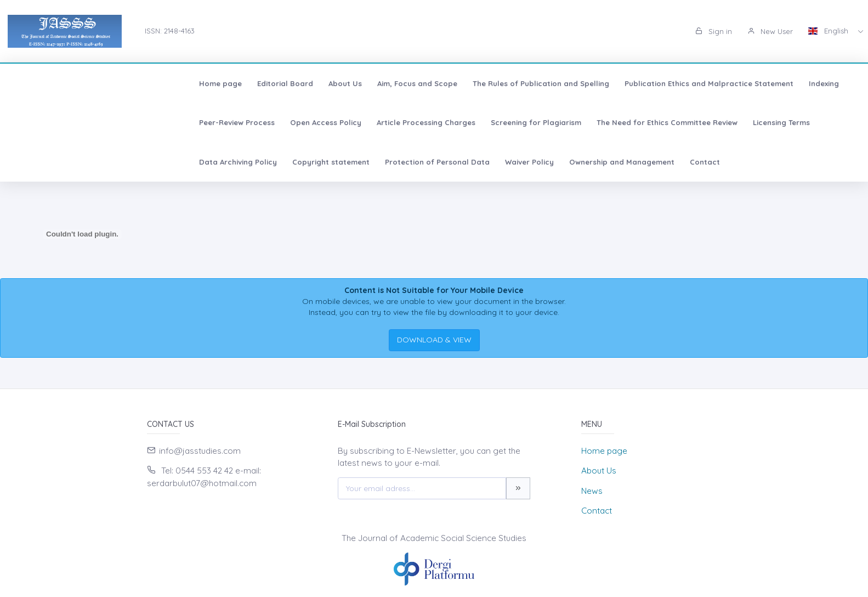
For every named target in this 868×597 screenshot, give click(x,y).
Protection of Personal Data (708, 122)
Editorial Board (107, 83)
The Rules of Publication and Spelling (363, 83)
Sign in (714, 31)
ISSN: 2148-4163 (170, 31)
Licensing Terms (426, 122)
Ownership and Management (73, 162)
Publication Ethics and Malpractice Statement (531, 83)
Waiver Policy (800, 122)
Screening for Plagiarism (180, 122)
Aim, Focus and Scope (239, 83)
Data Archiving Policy (508, 122)
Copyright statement (601, 122)
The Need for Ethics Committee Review (311, 122)
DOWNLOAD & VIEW (434, 340)
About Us (167, 83)
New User (770, 31)
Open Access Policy (803, 83)
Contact (157, 162)
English (829, 31)
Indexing (646, 83)
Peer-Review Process (714, 83)
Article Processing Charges (70, 122)
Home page (42, 83)
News (592, 491)
